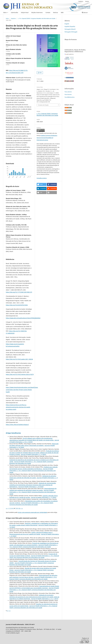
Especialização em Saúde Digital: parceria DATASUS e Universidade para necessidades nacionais (34, 587)
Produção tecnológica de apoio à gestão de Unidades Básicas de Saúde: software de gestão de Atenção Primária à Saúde (34, 453)
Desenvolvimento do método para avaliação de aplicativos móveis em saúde (33, 489)
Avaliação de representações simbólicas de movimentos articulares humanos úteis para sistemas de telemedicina (33, 485)
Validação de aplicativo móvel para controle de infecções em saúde (33, 477)
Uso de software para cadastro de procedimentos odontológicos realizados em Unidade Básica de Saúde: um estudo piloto (32, 439)
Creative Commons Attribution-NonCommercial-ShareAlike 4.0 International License (47, 138)
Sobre (5, 12)
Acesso (87, 1)
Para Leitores (68, 92)
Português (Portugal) (71, 32)
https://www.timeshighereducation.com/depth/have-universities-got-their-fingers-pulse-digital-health (22, 390)
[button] (42, 184)
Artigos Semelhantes (13, 433)
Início (7, 18)
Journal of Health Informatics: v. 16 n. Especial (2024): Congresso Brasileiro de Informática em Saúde (33, 471)
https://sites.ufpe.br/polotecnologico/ (17, 425)
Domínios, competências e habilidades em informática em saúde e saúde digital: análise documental (34, 524)
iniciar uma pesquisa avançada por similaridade (32, 512)
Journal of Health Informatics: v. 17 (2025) (33, 454)
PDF (40, 73)
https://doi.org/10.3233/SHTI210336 (17, 305)
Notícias (56, 12)
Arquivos (13, 18)
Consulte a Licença (42, 178)
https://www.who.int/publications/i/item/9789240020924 (23, 318)
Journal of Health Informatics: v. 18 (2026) (31, 487)
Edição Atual (25, 12)
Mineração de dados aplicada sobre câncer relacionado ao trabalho (34, 445)
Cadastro (81, 1)
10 (19, 508)
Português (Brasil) (70, 29)
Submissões (15, 12)
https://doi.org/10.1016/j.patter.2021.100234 (19, 359)
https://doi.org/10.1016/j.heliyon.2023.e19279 (20, 374)
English (67, 24)
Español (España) (70, 26)
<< (7, 508)
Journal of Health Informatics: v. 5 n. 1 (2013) (45, 599)
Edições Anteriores (37, 12)
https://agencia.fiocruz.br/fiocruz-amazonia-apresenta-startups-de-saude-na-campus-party (18, 407)
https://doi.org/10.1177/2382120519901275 (19, 292)
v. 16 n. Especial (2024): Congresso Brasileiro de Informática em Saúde (37, 18)
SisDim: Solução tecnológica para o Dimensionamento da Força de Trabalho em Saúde (31, 533)
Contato (48, 12)
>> (22, 508)
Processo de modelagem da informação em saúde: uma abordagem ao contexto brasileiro (34, 544)
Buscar (85, 12)
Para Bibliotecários (70, 97)
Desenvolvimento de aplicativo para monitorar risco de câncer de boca (33, 576)
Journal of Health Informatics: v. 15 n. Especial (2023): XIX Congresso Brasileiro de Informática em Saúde (34, 557)
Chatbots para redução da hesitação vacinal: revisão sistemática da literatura (33, 468)
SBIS (62, 12)
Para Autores (68, 94)
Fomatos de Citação (43, 105)
